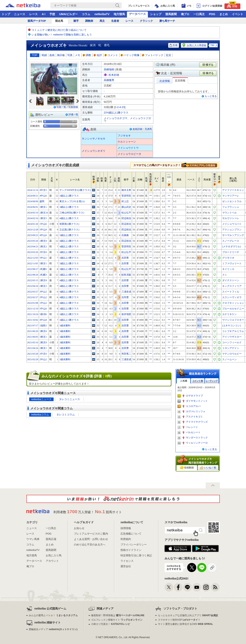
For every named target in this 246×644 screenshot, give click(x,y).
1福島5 (43, 326)
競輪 (232, 6)
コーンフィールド (232, 342)
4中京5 (43, 190)
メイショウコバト (232, 224)
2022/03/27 (33, 292)
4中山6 (43, 196)
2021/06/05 (33, 337)
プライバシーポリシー (134, 545)
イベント (238, 14)
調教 (87, 55)
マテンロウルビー (232, 354)
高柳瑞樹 (109, 69)
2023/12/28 (33, 230)
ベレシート (192, 427)
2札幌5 (43, 269)
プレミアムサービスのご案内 (91, 534)
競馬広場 (51, 539)
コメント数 (198, 381)
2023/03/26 (33, 252)
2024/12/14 (33, 190)
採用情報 (126, 528)
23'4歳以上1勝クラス (116, 113)
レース (33, 14)
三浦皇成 (126, 292)
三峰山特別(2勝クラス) (72, 213)
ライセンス (127, 561)
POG (212, 14)
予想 (52, 14)
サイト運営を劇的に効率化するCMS (185, 624)
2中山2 (43, 297)
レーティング (212, 381)
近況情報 (180, 81)
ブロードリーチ (231, 252)
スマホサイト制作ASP (179, 620)
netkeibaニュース (41, 399)
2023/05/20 (33, 241)
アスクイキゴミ (194, 417)
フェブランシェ (231, 207)
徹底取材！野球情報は (118, 615)
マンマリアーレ (231, 196)
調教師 (89, 21)
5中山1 (43, 258)
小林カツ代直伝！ (111, 624)
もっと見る (211, 96)
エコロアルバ (193, 406)
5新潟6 (43, 314)
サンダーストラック (197, 438)
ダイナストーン (231, 280)
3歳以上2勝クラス (69, 196)
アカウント (52, 561)
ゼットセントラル (232, 201)
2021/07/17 (33, 326)
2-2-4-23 (120, 107)
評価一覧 (73, 114)
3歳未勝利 (65, 326)
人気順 (184, 381)
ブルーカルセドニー (233, 309)
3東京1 (43, 207)
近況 (168, 55)
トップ (6, 14)
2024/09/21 (33, 196)
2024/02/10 (33, 218)
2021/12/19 (33, 309)
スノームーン (229, 359)
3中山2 (43, 292)
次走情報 (165, 81)
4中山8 (43, 320)
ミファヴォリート (232, 263)
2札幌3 (43, 275)
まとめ (224, 14)
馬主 (102, 21)
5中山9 (43, 230)
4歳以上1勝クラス (69, 247)
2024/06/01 (33, 207)
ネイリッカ (228, 269)
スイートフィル (231, 292)
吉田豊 (125, 258)
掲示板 (61, 55)
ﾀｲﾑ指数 (169, 178)
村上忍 (125, 201)
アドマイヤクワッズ (197, 422)
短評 (98, 55)
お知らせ (79, 528)
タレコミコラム (66, 415)
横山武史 (126, 207)
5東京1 (43, 263)
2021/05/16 (33, 342)
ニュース (20, 14)
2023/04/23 (33, 247)
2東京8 (43, 280)
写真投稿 (73, 107)
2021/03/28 (33, 354)
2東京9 (43, 241)
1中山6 (43, 224)
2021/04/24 (33, 348)
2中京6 (43, 252)
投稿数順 (187, 468)
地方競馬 (119, 14)
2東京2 (43, 247)
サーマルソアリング (233, 235)
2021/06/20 (33, 331)
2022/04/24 (33, 286)
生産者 (115, 21)
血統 (52, 55)
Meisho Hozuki (78, 45)
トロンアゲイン (231, 348)
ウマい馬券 (33, 539)
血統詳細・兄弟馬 (142, 129)
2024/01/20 (33, 224)
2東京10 (44, 213)
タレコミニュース (70, 399)
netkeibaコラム (40, 415)
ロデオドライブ (194, 396)
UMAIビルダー (69, 14)
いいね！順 (208, 468)
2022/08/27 (33, 269)
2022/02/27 (33, 297)
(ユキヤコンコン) (231, 326)
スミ (225, 275)
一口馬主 (199, 14)
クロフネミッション (233, 303)
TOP (35, 55)
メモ (78, 55)
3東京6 (43, 331)
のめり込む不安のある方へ (90, 545)
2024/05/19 (33, 213)
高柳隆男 (109, 80)
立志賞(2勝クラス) (69, 230)
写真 (70, 55)
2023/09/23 (33, 235)
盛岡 (42, 201)
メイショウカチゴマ (116, 118)
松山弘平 (126, 213)
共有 (174, 45)
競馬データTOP (37, 21)
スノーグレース (231, 241)
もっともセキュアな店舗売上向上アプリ (188, 615)
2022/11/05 (33, 263)
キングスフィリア (232, 286)
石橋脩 (125, 235)
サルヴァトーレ (231, 218)
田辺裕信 (126, 218)
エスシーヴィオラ (232, 297)
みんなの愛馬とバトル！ (53, 615)
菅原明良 (126, 196)
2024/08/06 (33, 201)
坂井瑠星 (126, 314)
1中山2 (43, 303)
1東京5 (43, 218)
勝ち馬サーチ (167, 21)
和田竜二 (126, 354)
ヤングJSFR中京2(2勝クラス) (75, 190)
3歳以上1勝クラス (69, 258)
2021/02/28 (33, 359)
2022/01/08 (33, 303)
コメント (111, 55)
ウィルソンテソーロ (197, 443)
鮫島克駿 (126, 275)
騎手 (76, 21)
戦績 (44, 55)
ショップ (156, 14)
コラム (86, 14)
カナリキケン (229, 314)
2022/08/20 (33, 275)
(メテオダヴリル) (231, 247)
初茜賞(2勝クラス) (69, 224)
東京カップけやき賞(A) (72, 201)
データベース (137, 14)
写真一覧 (61, 107)
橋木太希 (126, 190)
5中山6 (43, 309)
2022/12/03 (33, 258)
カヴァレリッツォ (196, 411)
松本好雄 (114, 75)
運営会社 (126, 566)
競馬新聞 (171, 14)
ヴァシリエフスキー (233, 320)
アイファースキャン (233, 190)
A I (44, 14)
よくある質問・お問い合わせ (91, 539)
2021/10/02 (33, 320)
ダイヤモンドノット (197, 401)
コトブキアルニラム (233, 331)
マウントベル (229, 213)
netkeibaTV (102, 14)
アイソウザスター (232, 337)
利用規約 (126, 539)
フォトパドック (153, 55)
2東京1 (43, 348)
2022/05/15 (33, 280)
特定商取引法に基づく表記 (136, 555)
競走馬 (59, 21)
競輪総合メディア (53, 629)
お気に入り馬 (54, 555)
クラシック (146, 21)
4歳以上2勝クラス (69, 218)
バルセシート (193, 432)
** (151, 196)
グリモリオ (228, 258)
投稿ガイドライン (131, 550)
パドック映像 (130, 55)
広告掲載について (131, 534)
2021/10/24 (33, 314)
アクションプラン (232, 230)
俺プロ (185, 14)
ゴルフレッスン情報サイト (117, 620)
